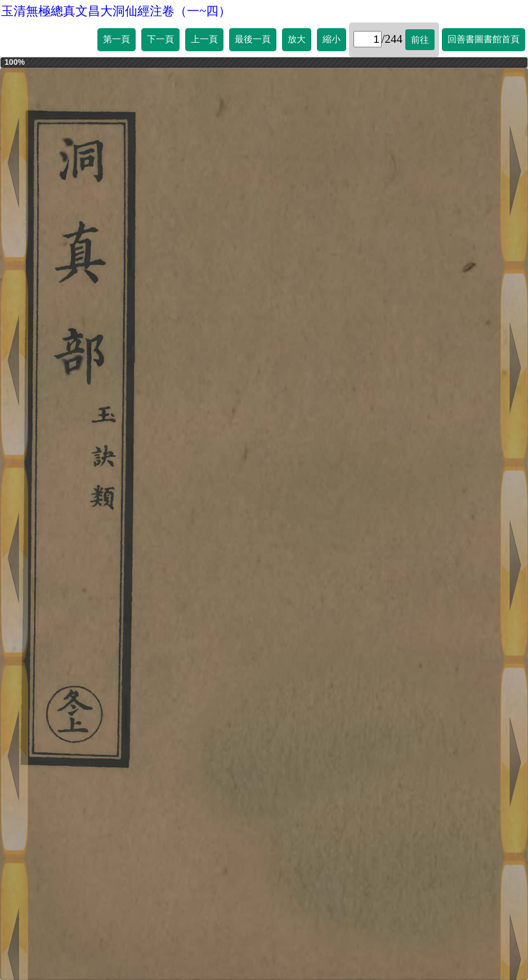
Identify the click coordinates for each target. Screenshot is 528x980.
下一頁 (160, 39)
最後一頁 (253, 39)
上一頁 (204, 39)
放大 (297, 39)
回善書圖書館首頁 (484, 39)
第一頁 (117, 39)
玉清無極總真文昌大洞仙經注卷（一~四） (116, 11)
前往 (420, 40)
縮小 (332, 39)
